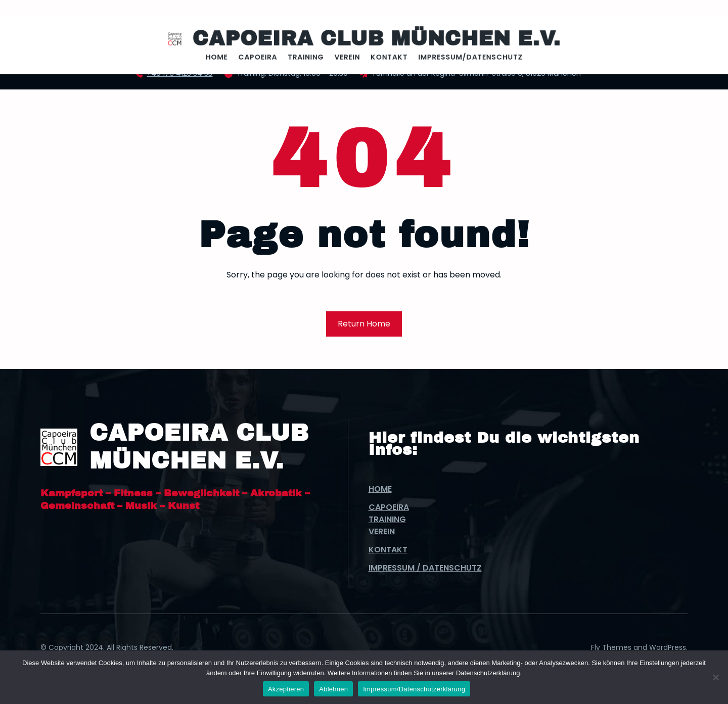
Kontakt (388, 550)
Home (380, 489)
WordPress (668, 647)
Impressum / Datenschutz (425, 568)
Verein (382, 531)
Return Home (364, 324)
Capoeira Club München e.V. (374, 39)
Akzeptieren (286, 689)
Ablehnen (333, 689)
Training (387, 519)
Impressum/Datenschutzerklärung (414, 689)
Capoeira (389, 507)
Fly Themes (611, 647)
